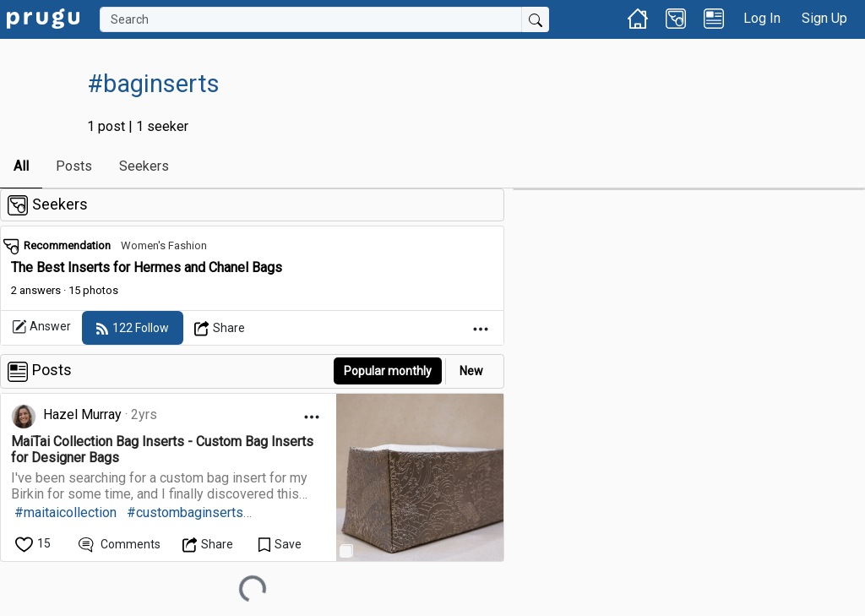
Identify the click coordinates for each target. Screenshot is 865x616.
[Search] (311, 19)
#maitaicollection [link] (65, 512)
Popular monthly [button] (388, 371)
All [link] (21, 166)
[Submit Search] (536, 19)
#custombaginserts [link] (185, 512)
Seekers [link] (144, 166)
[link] (43, 17)
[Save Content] (280, 544)
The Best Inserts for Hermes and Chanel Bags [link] (147, 267)
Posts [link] (74, 166)
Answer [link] (41, 327)
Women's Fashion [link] (164, 245)
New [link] (471, 371)
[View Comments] (120, 544)
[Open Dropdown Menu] (220, 328)
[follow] (133, 328)
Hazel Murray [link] (82, 414)
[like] (34, 544)
